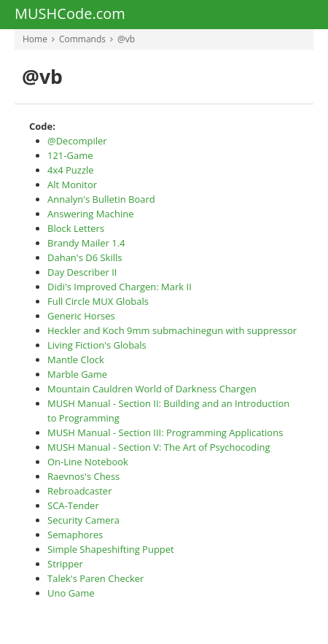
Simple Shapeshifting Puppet (111, 549)
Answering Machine (90, 214)
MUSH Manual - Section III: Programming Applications (165, 432)
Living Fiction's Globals (97, 345)
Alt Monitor (72, 185)
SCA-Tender (73, 505)
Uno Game (71, 593)
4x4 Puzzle (71, 170)
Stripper (65, 564)
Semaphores (75, 535)
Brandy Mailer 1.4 (86, 243)
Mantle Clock (76, 360)
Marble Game (77, 374)
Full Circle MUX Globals (98, 301)
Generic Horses (81, 316)
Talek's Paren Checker (95, 578)
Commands (82, 39)
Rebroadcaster (79, 491)
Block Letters (76, 228)
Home (35, 39)
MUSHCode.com (70, 15)
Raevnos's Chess (83, 476)
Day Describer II (82, 272)
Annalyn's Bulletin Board (101, 199)
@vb (126, 39)
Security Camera (83, 520)
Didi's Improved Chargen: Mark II (120, 287)
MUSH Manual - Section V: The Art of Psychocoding (159, 447)
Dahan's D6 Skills (85, 257)
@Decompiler (77, 141)
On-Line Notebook (88, 462)
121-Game (70, 155)
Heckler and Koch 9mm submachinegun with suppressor (172, 330)
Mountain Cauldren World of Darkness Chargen (152, 389)
